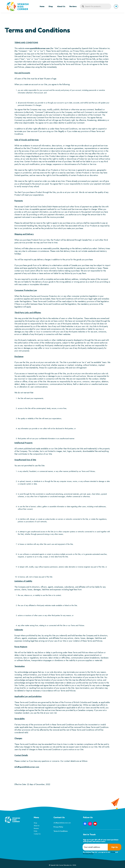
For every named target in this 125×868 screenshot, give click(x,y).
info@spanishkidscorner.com (27, 767)
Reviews (73, 6)
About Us (61, 6)
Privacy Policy (58, 827)
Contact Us (37, 834)
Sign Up (115, 847)
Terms (113, 852)
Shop (51, 6)
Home (42, 6)
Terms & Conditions (61, 831)
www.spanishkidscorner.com (37, 48)
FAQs (35, 831)
